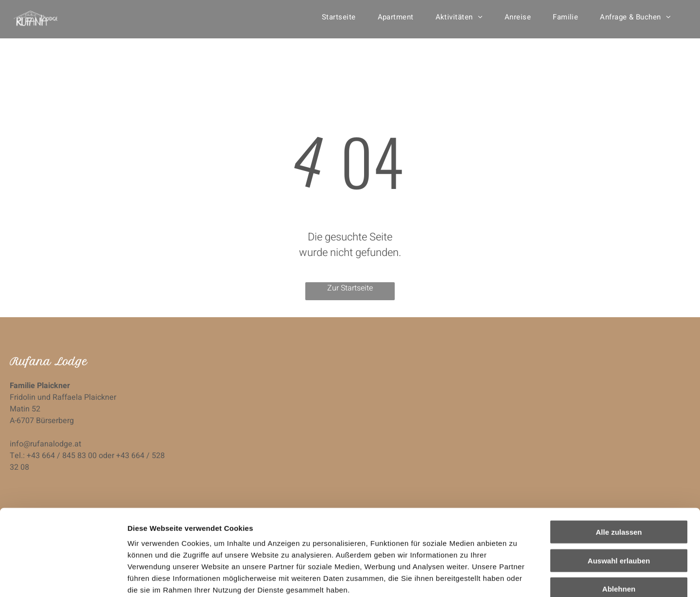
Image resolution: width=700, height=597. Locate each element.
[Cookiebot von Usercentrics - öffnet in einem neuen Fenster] (63, 578)
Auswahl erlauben (619, 486)
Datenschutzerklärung (168, 538)
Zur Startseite (350, 288)
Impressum (238, 538)
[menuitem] (342, 17)
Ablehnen (619, 514)
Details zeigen (517, 578)
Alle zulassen (619, 457)
